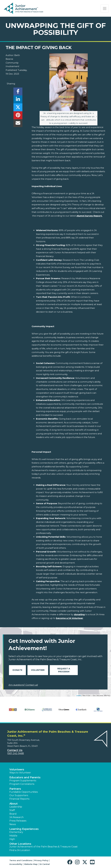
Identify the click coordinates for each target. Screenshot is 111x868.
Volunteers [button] (17, 770)
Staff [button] (12, 810)
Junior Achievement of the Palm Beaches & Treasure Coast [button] (44, 847)
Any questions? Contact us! (23, 685)
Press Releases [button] (18, 821)
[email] (18, 124)
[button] (70, 862)
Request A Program (64, 670)
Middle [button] (13, 836)
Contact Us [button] (15, 750)
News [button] (13, 824)
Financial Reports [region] (19, 799)
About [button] (14, 804)
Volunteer (38, 670)
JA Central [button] (45, 864)
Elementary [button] (16, 832)
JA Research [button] (16, 817)
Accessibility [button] (16, 864)
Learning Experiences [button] (24, 829)
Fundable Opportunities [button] (24, 792)
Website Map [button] (31, 864)
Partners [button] (15, 789)
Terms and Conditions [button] (21, 860)
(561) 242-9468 (16, 753)
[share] (18, 92)
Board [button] (13, 814)
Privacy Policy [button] (41, 860)
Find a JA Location (20, 850)
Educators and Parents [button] (25, 777)
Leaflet (79, 696)
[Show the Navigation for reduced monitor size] (105, 8)
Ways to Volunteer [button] (20, 773)
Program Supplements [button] (23, 781)
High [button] (12, 839)
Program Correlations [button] (22, 784)
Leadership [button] (16, 807)
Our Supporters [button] (19, 795)
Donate (17, 670)
